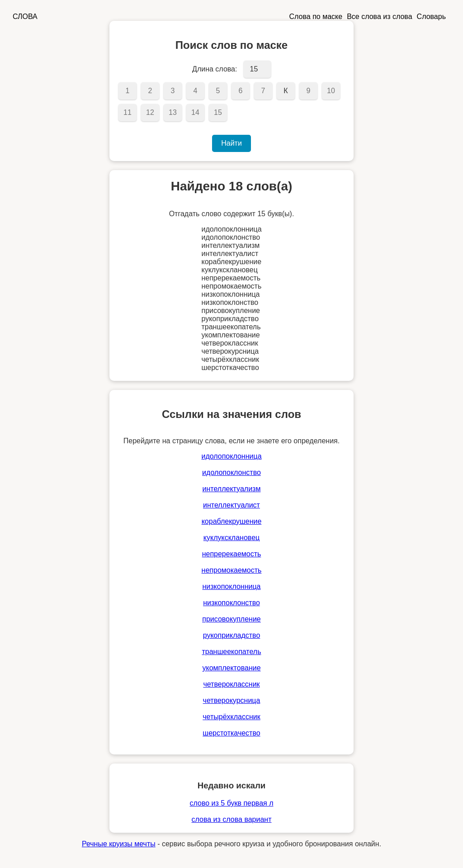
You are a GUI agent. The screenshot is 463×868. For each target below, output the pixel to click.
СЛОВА (25, 17)
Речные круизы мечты (119, 844)
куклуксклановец (231, 538)
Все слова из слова (379, 17)
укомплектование (231, 668)
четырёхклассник (231, 717)
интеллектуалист (231, 505)
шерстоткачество (231, 733)
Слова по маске (316, 17)
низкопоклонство (231, 603)
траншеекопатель (231, 652)
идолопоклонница (231, 456)
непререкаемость (232, 554)
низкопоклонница (231, 586)
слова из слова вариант (232, 819)
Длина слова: (215, 69)
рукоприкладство (232, 635)
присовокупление (231, 619)
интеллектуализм (232, 489)
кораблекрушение (232, 521)
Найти (231, 143)
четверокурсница (232, 700)
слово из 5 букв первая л (231, 803)
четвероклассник (231, 684)
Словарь (431, 17)
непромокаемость (232, 570)
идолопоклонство (231, 472)
